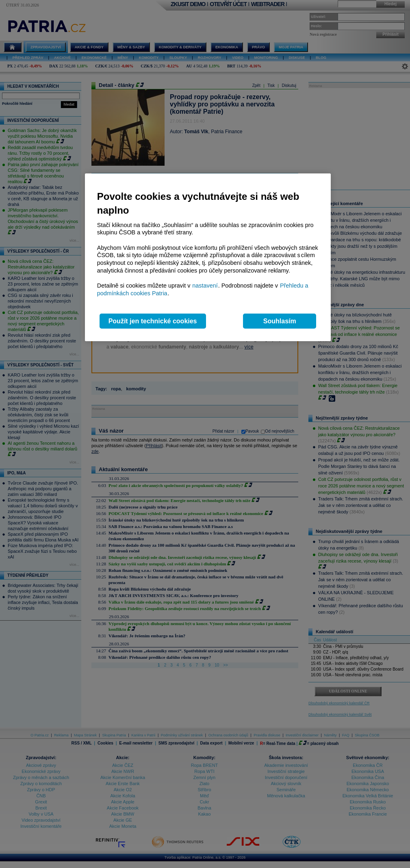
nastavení (205, 286)
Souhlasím (280, 321)
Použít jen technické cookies (153, 321)
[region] (208, 257)
